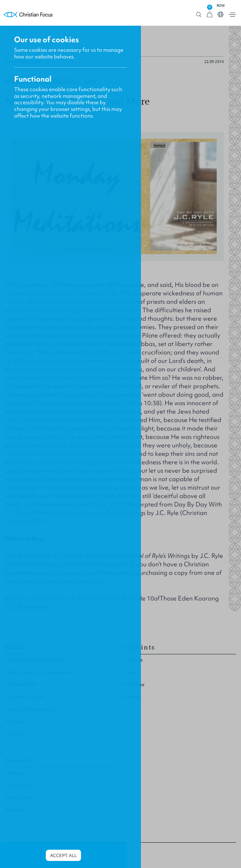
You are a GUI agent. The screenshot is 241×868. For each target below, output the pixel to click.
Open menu (232, 15)
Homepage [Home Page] (28, 15)
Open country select (221, 14)
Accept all (63, 856)
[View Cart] (210, 15)
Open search (199, 15)
